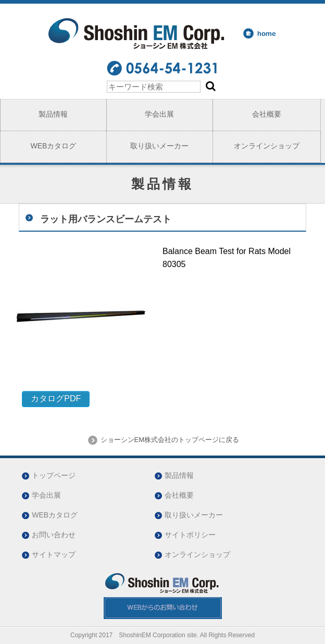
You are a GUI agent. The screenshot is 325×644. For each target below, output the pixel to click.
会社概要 (267, 114)
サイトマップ (54, 554)
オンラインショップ (267, 146)
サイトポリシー (190, 535)
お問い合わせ (54, 535)
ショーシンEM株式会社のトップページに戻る (169, 440)
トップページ (54, 475)
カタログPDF (56, 399)
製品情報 (53, 114)
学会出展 (159, 114)
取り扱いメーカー (159, 146)
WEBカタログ (53, 146)
